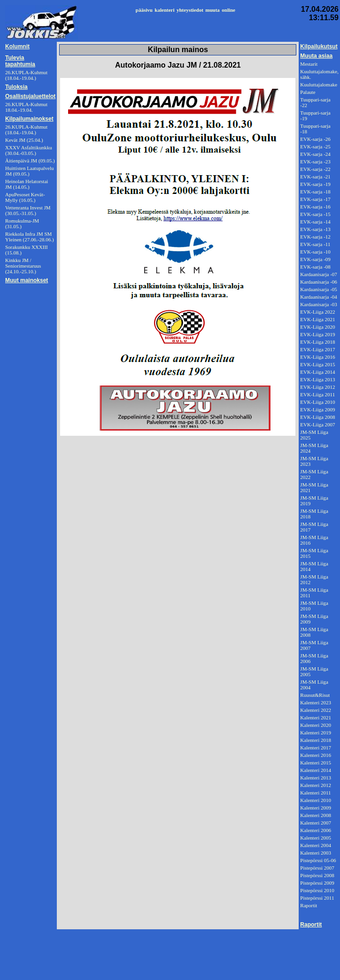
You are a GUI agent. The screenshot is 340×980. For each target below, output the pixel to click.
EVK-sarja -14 (315, 222)
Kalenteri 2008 (316, 815)
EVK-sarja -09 (315, 259)
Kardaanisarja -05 (319, 289)
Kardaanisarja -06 (319, 282)
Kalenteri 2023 (316, 702)
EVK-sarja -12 (315, 237)
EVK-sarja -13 (315, 229)
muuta (212, 10)
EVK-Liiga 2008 (317, 417)
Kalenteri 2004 (316, 845)
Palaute (308, 92)
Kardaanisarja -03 (319, 304)
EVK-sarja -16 (315, 207)
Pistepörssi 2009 (317, 883)
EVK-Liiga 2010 (317, 402)
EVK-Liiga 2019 (317, 334)
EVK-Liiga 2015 (317, 364)
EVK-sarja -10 (315, 252)
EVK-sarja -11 (315, 244)
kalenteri (164, 10)
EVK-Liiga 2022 (317, 312)
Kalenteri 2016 (316, 755)
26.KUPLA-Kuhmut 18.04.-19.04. (26, 107)
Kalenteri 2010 (316, 800)
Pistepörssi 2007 (317, 868)
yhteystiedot (190, 10)
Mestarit (309, 64)
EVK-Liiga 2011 (317, 394)
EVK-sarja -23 (315, 162)
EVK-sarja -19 (315, 184)
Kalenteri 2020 (316, 725)
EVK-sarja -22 (315, 169)
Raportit (309, 905)
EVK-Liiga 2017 (317, 349)
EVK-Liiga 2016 (317, 357)
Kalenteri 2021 (316, 718)
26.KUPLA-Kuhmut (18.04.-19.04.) (26, 130)
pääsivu (144, 10)
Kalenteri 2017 (316, 748)
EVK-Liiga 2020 (317, 327)
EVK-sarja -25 (315, 147)
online (228, 10)
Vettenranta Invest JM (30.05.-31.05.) (28, 210)
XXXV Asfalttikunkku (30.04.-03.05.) (29, 150)
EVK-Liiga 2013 (317, 379)
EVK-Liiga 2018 (317, 342)
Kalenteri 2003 (316, 853)
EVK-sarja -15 (315, 214)
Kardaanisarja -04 (319, 297)
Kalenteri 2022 (316, 710)
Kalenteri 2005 (316, 838)
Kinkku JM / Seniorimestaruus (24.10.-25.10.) (23, 266)
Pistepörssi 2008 (317, 875)
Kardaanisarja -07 (319, 274)
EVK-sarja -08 (315, 267)
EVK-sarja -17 (315, 199)
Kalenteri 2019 (316, 733)
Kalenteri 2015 (316, 763)
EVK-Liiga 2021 (317, 319)
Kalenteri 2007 (316, 823)
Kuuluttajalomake (319, 85)
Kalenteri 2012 (316, 785)
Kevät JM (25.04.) (24, 140)
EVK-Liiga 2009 (317, 409)
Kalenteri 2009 (316, 808)
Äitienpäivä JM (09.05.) (30, 161)
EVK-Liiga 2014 (317, 372)
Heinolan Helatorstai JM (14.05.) (27, 184)
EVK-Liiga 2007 (317, 424)
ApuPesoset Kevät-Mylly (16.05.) (25, 197)
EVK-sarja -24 (315, 154)
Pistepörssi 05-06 (318, 860)
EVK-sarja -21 (315, 177)
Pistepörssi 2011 (317, 898)
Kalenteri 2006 (316, 830)
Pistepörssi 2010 (317, 890)
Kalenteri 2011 (315, 793)
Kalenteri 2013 (316, 778)
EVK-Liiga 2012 (317, 387)
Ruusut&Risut (315, 695)
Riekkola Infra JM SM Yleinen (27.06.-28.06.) (30, 237)
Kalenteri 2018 (316, 740)
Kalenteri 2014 (316, 770)
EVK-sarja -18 (315, 192)
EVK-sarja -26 (315, 139)
